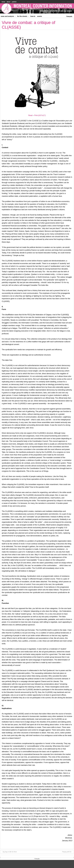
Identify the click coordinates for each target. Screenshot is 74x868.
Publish (14, 2)
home (3, 2)
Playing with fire (68, 852)
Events (40, 16)
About (8, 2)
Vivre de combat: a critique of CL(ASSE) (29, 25)
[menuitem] (69, 16)
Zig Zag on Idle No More (9, 852)
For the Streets (23, 17)
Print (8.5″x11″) (40, 115)
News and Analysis (8, 17)
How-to (33, 16)
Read (30, 115)
